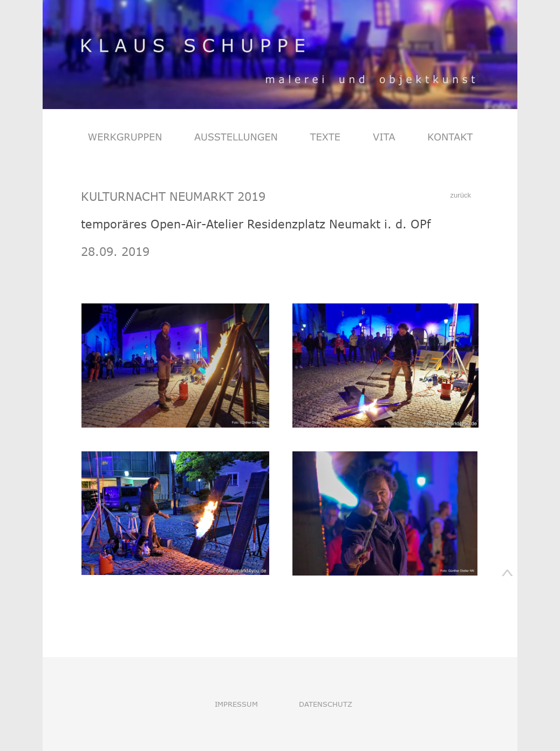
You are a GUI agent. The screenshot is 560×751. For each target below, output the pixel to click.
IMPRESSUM (236, 704)
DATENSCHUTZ (326, 704)
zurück (462, 195)
